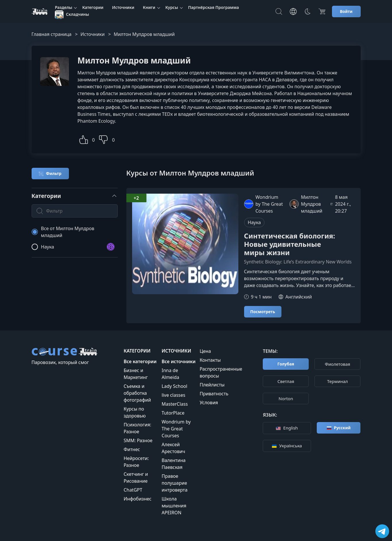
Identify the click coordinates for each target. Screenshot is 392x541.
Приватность (214, 394)
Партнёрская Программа (214, 7)
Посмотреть (262, 312)
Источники (123, 7)
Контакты (210, 360)
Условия (209, 403)
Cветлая (286, 381)
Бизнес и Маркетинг (136, 374)
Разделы (63, 7)
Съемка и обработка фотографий (137, 393)
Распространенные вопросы (221, 372)
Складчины (72, 15)
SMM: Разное (138, 440)
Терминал (337, 381)
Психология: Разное (137, 428)
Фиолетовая (338, 364)
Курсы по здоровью (135, 412)
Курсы (172, 7)
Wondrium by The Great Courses (176, 429)
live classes (173, 395)
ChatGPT (133, 490)
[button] (84, 139)
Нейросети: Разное (136, 462)
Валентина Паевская (174, 464)
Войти (346, 11)
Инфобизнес (137, 499)
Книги (149, 7)
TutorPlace (173, 413)
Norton (286, 398)
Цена (205, 351)
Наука (254, 222)
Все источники (179, 361)
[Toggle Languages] (293, 11)
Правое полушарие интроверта (175, 483)
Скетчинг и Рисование (136, 478)
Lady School (174, 386)
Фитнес (132, 449)
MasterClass (175, 404)
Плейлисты (212, 385)
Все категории (140, 361)
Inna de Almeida (170, 374)
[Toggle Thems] (308, 11)
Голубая (286, 364)
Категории (93, 7)
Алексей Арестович (173, 448)
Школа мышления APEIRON (174, 506)
